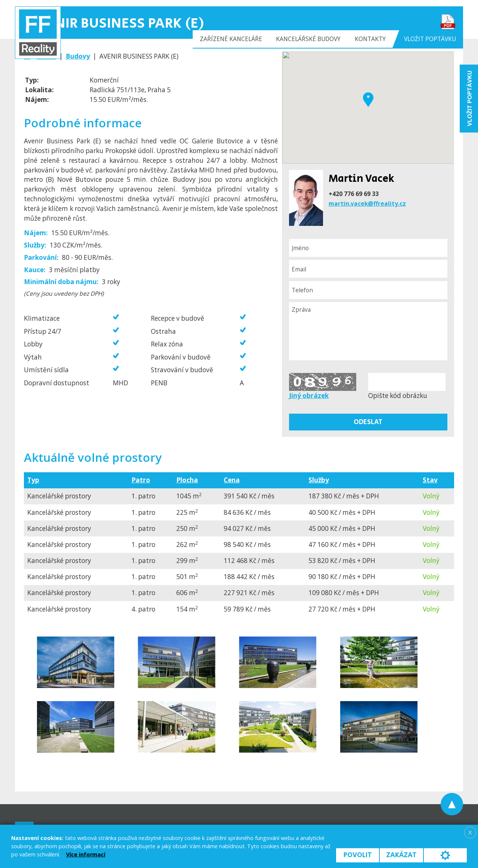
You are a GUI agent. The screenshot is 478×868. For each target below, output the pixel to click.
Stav (430, 480)
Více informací (86, 854)
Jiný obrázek (309, 396)
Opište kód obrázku (398, 396)
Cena (232, 480)
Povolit (358, 855)
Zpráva (368, 331)
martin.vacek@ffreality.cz (367, 203)
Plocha (187, 480)
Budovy (78, 56)
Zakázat (401, 855)
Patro (141, 480)
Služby (319, 480)
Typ (33, 480)
